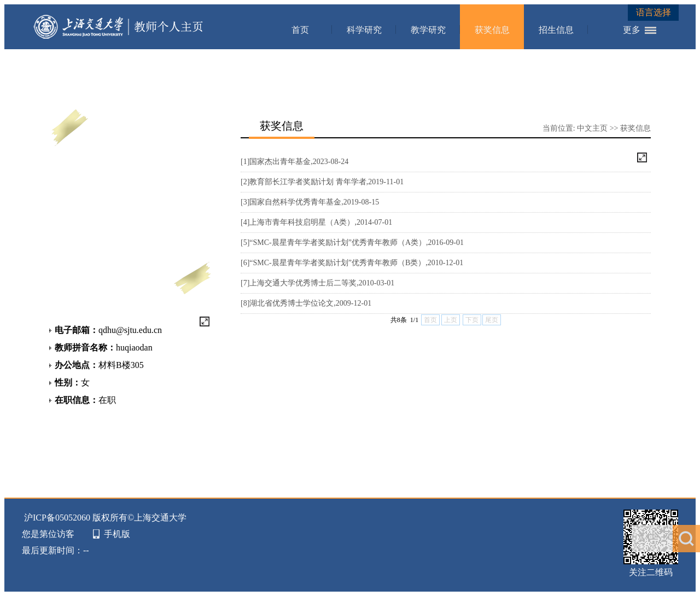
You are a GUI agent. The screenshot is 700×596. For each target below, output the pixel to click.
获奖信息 (492, 30)
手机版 (117, 534)
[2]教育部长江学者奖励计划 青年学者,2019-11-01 (322, 182)
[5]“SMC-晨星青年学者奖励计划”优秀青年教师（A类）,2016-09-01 (352, 243)
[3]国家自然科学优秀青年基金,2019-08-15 (310, 202)
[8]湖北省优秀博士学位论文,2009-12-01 (306, 303)
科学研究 (364, 30)
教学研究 (428, 30)
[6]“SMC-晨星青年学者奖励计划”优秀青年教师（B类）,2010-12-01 (352, 263)
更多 (632, 30)
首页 (300, 30)
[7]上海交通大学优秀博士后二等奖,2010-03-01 (317, 283)
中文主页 (592, 128)
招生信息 (556, 30)
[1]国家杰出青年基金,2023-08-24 (294, 162)
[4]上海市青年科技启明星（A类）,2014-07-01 (316, 222)
